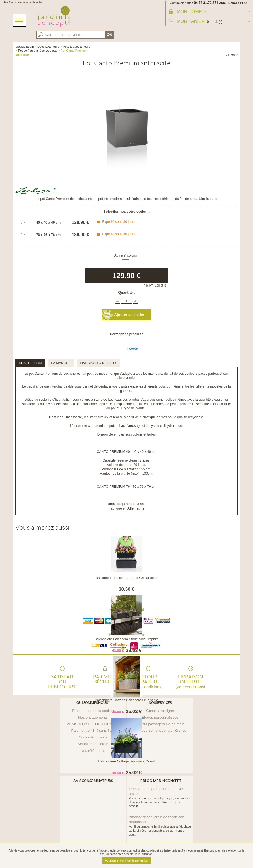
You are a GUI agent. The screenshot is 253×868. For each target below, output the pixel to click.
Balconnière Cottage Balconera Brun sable (126, 700)
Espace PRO (238, 3)
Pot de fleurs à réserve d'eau (38, 51)
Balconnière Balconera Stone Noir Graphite (126, 639)
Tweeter (133, 348)
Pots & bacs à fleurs (76, 47)
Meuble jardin (25, 47)
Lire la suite (208, 199)
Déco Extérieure (48, 47)
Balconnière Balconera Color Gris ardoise (126, 578)
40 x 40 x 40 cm (48, 223)
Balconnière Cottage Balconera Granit (126, 761)
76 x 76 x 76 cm (48, 235)
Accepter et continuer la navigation (126, 861)
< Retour (232, 55)
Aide (222, 3)
